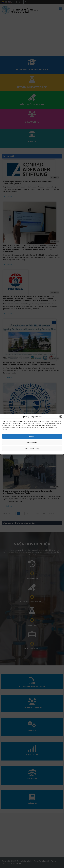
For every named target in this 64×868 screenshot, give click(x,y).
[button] (61, 416)
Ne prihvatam (32, 442)
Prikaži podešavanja (32, 448)
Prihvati (32, 436)
